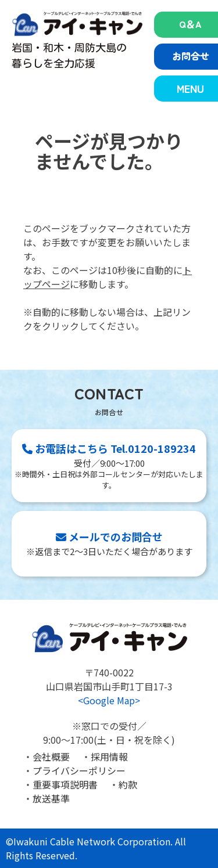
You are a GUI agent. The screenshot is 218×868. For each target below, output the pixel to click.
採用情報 (109, 757)
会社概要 (51, 757)
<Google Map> (109, 700)
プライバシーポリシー (79, 770)
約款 (128, 784)
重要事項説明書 (65, 784)
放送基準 (51, 798)
